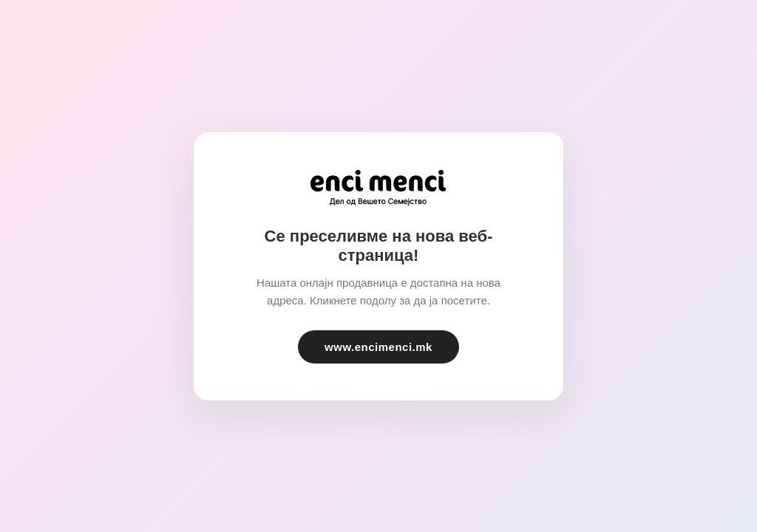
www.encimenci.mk (378, 347)
